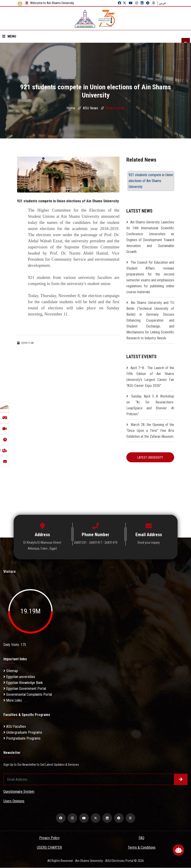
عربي (163, 3)
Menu (9, 36)
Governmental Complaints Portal (28, 695)
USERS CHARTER (49, 848)
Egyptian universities (19, 677)
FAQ (141, 838)
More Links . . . (15, 701)
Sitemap (11, 671)
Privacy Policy (49, 838)
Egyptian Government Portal (25, 689)
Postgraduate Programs (22, 739)
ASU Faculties (15, 727)
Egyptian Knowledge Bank (23, 683)
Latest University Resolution (150, 459)
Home (71, 108)
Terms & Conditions (142, 848)
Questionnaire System (19, 792)
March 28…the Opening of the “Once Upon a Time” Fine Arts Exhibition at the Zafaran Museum (150, 431)
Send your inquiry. (149, 543)
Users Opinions (14, 801)
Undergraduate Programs (23, 733)
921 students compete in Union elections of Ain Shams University (151, 181)
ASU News (90, 108)
